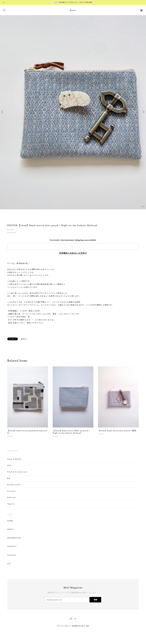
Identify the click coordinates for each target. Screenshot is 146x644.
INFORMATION (14, 538)
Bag (9, 478)
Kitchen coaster (14, 485)
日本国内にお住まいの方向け (73, 253)
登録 (95, 600)
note (9, 564)
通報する (24, 339)
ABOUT (11, 529)
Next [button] (143, 112)
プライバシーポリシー (64, 626)
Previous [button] (3, 112)
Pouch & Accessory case (18, 472)
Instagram (11, 555)
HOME (10, 521)
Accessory (11, 491)
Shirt (9, 465)
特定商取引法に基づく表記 (80, 626)
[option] (73, 112)
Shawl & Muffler (14, 459)
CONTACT (12, 546)
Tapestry (11, 504)
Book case (11, 497)
